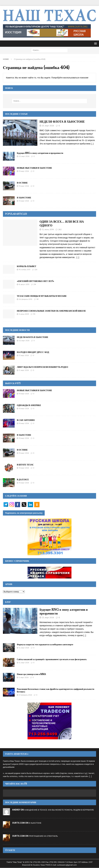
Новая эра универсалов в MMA (31, 674)
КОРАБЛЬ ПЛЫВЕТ (27, 266)
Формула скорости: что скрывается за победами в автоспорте (45, 644)
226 (36, 270)
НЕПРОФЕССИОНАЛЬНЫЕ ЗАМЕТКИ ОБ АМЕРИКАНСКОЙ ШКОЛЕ (51, 311)
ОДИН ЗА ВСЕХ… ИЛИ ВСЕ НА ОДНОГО (62, 223)
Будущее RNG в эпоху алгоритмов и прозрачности (40, 153)
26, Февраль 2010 (26, 299)
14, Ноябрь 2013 (25, 270)
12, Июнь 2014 (48, 229)
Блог (8, 602)
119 (34, 314)
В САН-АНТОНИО (26, 420)
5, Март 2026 (24, 677)
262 (60, 229)
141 (37, 299)
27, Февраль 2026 (25, 695)
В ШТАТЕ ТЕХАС (25, 465)
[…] (78, 257)
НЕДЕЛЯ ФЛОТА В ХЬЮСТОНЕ (62, 122)
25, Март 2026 (48, 126)
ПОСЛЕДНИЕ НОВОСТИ (17, 330)
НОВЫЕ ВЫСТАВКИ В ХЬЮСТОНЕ (34, 168)
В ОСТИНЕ (22, 183)
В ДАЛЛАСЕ (23, 479)
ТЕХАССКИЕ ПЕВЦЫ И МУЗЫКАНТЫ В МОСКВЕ (42, 296)
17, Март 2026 (24, 355)
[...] (92, 144)
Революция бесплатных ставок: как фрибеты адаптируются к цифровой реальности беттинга (56, 690)
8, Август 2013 (24, 284)
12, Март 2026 (24, 648)
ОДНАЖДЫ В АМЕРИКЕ (29, 405)
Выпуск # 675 (13, 383)
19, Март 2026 (24, 171)
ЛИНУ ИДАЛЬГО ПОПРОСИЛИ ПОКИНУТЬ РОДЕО (42, 367)
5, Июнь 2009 (24, 314)
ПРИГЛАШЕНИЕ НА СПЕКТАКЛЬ (43, 836)
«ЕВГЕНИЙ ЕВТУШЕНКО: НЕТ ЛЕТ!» (35, 281)
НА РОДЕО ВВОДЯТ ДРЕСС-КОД (33, 352)
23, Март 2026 (24, 156)
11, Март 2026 (24, 370)
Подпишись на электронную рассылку (24, 513)
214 (35, 284)
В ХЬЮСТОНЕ (24, 198)
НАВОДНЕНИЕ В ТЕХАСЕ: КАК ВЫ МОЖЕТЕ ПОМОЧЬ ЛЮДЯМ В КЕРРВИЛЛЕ (59, 810)
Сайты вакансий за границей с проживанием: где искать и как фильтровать (52, 659)
